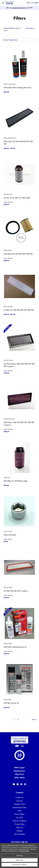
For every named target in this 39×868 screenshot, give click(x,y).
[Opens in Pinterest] (25, 784)
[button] (19, 29)
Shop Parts (20, 774)
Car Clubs (19, 818)
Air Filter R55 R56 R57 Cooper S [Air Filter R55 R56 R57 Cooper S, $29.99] (16, 591)
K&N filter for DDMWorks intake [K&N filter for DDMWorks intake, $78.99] (16, 481)
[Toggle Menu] (3, 3)
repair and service (19, 8)
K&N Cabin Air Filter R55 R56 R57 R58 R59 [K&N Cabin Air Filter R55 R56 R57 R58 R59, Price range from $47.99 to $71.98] (18, 143)
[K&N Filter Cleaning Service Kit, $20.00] (19, 623)
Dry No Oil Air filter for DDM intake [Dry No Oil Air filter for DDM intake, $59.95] (17, 198)
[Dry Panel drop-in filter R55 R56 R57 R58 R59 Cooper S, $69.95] (19, 340)
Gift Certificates (20, 834)
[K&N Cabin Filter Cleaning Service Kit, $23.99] (19, 64)
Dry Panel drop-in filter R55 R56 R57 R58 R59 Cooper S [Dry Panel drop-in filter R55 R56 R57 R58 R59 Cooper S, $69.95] (19, 365)
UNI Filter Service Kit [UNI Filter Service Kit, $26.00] (11, 703)
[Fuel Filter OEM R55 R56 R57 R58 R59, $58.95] (19, 230)
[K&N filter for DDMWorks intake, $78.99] (19, 457)
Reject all (19, 860)
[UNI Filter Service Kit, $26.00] (19, 680)
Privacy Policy (19, 824)
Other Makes (19, 778)
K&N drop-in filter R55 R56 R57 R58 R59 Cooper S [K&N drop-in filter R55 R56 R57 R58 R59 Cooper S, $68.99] (19, 424)
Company (19, 792)
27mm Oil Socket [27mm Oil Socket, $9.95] (10, 535)
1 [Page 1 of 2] (14, 719)
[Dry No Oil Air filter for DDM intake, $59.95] (19, 174)
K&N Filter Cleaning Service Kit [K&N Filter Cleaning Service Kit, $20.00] (15, 647)
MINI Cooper (19, 768)
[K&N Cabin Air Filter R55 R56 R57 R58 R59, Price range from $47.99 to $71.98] (19, 118)
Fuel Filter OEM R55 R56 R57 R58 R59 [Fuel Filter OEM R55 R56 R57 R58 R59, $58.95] (18, 254)
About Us (20, 828)
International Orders (20, 808)
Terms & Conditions (19, 821)
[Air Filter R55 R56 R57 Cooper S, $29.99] (19, 567)
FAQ (19, 811)
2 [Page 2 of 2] (18, 719)
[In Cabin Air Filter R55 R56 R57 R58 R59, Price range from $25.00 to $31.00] (19, 286)
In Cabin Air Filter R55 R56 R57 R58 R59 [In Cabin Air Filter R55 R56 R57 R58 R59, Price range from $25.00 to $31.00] (19, 310)
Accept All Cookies (20, 865)
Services (19, 801)
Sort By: (6, 40)
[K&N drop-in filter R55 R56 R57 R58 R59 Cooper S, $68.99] (19, 399)
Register (36, 3)
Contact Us (19, 797)
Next (34, 720)
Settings (19, 855)
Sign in (28, 3)
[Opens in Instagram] (18, 784)
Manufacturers (19, 771)
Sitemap (19, 831)
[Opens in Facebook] (21, 784)
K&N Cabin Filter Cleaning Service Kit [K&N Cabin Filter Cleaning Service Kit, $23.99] (17, 88)
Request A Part (20, 804)
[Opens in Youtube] (14, 784)
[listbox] (16, 40)
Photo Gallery (19, 814)
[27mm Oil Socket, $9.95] (19, 511)
